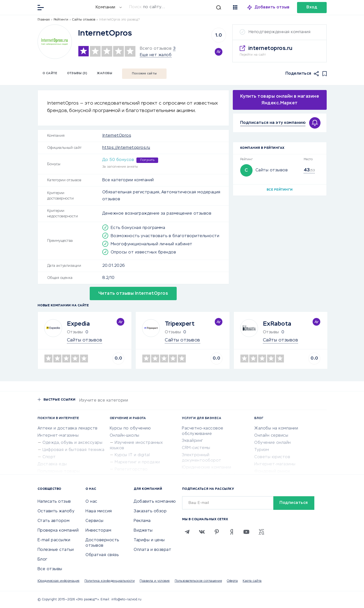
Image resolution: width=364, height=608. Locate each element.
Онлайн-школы (125, 436)
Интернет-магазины (58, 436)
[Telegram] (187, 532)
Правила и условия (155, 581)
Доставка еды (52, 464)
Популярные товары (59, 472)
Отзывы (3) (77, 73)
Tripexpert (180, 324)
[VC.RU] (261, 532)
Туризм (262, 450)
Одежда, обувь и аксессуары (72, 443)
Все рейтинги (280, 190)
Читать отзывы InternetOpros (133, 293)
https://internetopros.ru (126, 148)
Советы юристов (272, 457)
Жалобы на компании (276, 428)
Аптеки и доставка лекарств (68, 428)
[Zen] (232, 532)
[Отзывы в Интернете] (71, 7)
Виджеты (143, 531)
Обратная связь (102, 555)
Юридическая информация (59, 581)
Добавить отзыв (272, 7)
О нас (91, 502)
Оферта (232, 581)
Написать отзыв (54, 502)
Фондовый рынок (272, 472)
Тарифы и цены (149, 540)
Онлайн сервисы (271, 436)
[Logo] (55, 42)
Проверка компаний (58, 531)
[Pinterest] (217, 532)
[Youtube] (246, 532)
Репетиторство (131, 470)
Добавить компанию (155, 502)
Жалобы (105, 73)
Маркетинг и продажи (137, 462)
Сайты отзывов (272, 170)
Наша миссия (99, 511)
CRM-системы (196, 448)
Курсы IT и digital (132, 455)
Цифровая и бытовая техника (73, 450)
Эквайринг (193, 441)
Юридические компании (206, 468)
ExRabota (277, 324)
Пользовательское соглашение (198, 581)
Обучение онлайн (273, 443)
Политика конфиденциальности (110, 581)
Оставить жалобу (56, 511)
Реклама (142, 521)
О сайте (50, 73)
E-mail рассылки (54, 540)
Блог (43, 560)
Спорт (49, 457)
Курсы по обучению (130, 428)
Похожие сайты (144, 74)
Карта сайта (252, 581)
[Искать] (175, 7)
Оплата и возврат (152, 550)
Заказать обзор (150, 511)
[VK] (202, 532)
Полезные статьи (56, 550)
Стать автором (54, 521)
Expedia (78, 324)
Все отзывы (50, 569)
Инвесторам (98, 531)
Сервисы (95, 521)
